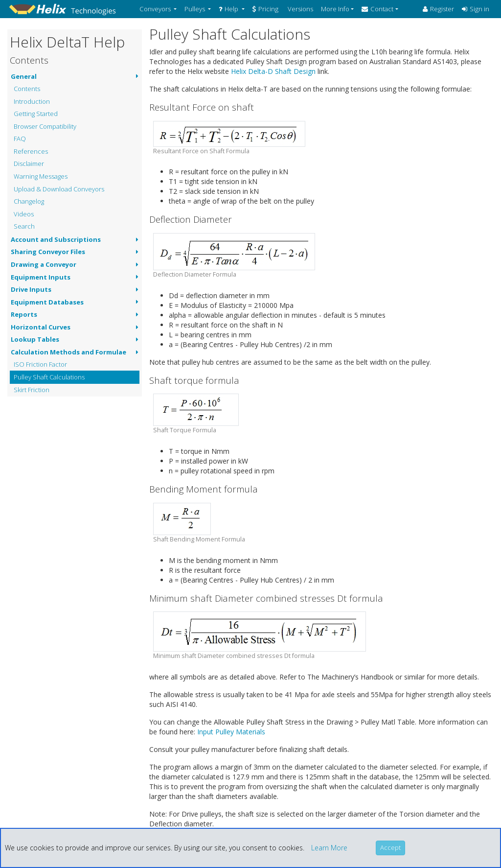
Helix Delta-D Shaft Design (273, 71)
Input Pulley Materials (231, 732)
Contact (377, 9)
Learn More (329, 848)
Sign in (476, 9)
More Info (335, 9)
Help (229, 9)
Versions (300, 9)
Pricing (265, 9)
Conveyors (156, 9)
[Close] (390, 848)
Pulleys (195, 9)
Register (438, 9)
